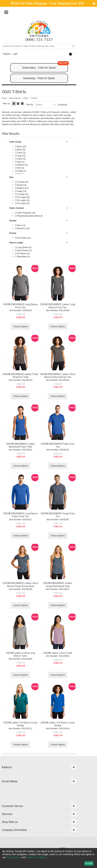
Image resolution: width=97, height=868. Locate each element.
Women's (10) (22, 228)
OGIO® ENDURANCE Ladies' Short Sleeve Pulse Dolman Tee (58, 376)
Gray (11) (20, 156)
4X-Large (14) (22, 203)
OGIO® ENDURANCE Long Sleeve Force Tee (20, 306)
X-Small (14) (22, 182)
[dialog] (48, 858)
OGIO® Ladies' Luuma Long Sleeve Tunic (20, 654)
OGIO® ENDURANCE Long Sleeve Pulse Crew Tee (20, 515)
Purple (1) (20, 171)
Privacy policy (14, 857)
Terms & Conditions (36, 857)
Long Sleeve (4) (23, 247)
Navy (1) (20, 162)
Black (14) (20, 147)
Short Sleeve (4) (23, 250)
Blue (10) (20, 150)
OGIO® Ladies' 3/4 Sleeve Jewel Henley (58, 724)
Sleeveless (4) (22, 257)
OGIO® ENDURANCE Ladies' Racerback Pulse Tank (21, 445)
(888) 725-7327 (39, 40)
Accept (89, 863)
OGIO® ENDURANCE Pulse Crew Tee (58, 445)
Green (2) (20, 159)
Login (15, 54)
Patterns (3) (21, 165)
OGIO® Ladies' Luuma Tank (58, 653)
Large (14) (21, 191)
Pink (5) (19, 168)
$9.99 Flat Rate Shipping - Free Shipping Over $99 (47, 3)
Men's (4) (20, 225)
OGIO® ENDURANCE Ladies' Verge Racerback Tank (58, 585)
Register (7, 54)
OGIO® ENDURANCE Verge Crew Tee (58, 515)
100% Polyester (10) (25, 213)
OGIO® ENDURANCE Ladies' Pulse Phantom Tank (21, 376)
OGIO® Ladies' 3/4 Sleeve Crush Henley (20, 724)
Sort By (30, 105)
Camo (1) (20, 153)
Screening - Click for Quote (39, 78)
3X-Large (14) (22, 200)
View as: (7, 104)
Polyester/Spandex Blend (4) (29, 216)
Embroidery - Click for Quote (45, 66)
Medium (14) (22, 188)
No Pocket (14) (23, 238)
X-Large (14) (22, 194)
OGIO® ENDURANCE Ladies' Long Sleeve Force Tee (58, 306)
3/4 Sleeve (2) (22, 254)
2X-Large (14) (22, 197)
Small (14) (21, 185)
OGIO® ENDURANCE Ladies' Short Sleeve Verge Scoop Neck (21, 585)
